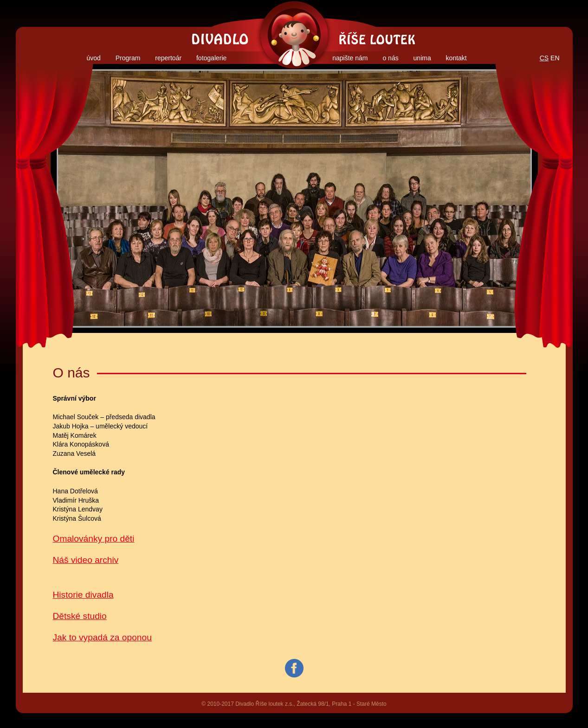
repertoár (168, 58)
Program (128, 58)
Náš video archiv (86, 560)
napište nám (350, 58)
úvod (93, 58)
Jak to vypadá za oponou (102, 637)
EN (555, 58)
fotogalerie (211, 58)
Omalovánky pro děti (94, 539)
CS (544, 58)
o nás (390, 58)
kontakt (456, 58)
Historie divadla (83, 595)
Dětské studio (80, 616)
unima (422, 58)
